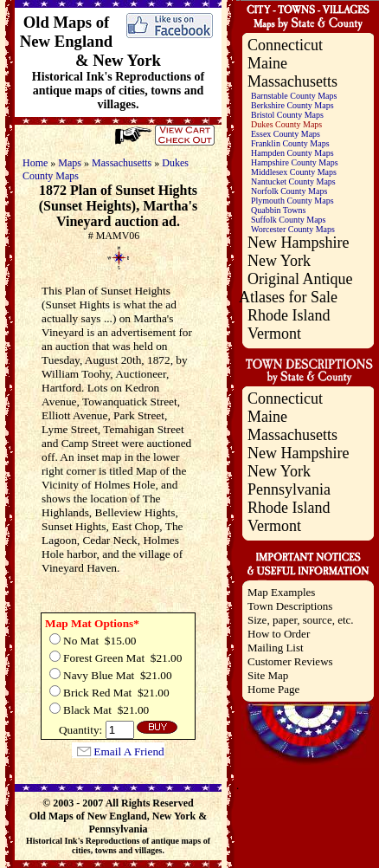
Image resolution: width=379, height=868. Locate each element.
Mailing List (276, 648)
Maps (70, 163)
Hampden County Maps (292, 153)
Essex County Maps (286, 134)
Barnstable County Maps (294, 96)
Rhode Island (289, 315)
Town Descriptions (290, 606)
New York (279, 261)
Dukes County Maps (286, 124)
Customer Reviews (290, 661)
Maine (267, 63)
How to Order (279, 634)
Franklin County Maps (290, 143)
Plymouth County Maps (292, 201)
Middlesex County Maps (294, 172)
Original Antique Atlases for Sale (295, 288)
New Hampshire (298, 243)
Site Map (268, 675)
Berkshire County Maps (292, 105)
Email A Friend (128, 751)
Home (35, 163)
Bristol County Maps (287, 115)
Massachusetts (122, 163)
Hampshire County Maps (295, 162)
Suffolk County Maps (289, 220)
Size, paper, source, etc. (301, 620)
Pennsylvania (289, 489)
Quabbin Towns (278, 210)
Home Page (273, 689)
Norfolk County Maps (289, 191)
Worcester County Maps (293, 229)
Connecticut (285, 45)
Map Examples (281, 592)
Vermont (274, 334)
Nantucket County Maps (293, 181)
